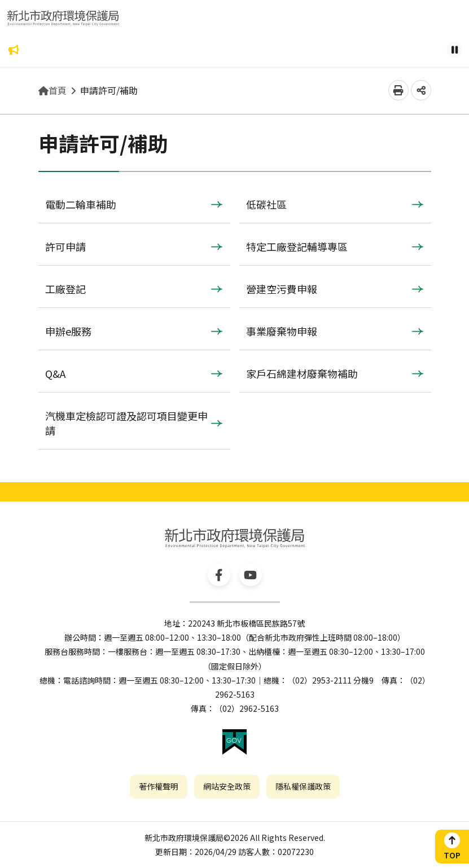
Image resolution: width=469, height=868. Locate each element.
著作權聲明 (159, 786)
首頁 (52, 90)
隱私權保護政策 (303, 786)
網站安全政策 (227, 786)
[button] (398, 90)
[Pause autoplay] (454, 50)
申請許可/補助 (109, 90)
